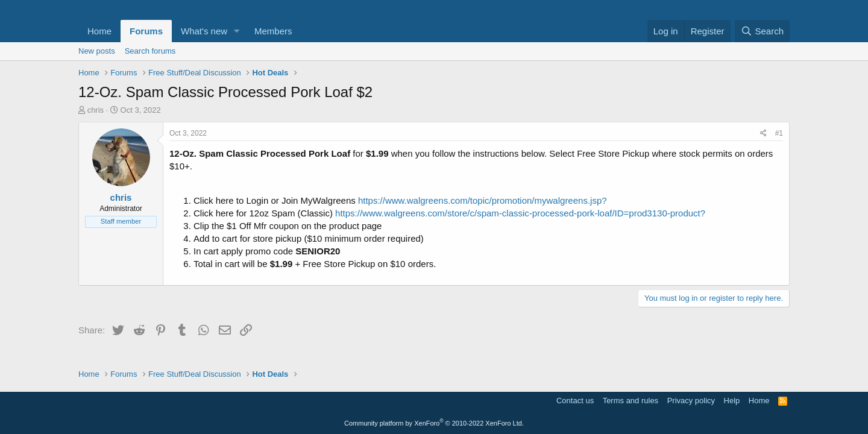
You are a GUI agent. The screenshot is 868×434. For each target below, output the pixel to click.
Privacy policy (691, 401)
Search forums (150, 51)
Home (99, 31)
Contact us (575, 401)
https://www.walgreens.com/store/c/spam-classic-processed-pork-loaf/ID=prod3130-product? (520, 213)
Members (273, 31)
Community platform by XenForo (434, 423)
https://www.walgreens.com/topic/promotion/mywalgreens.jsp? (483, 200)
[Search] (762, 31)
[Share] (763, 134)
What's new (204, 31)
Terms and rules (631, 401)
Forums (146, 31)
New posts (97, 51)
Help (732, 401)
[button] (237, 31)
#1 (779, 133)
